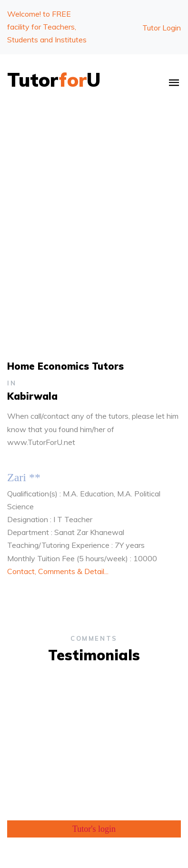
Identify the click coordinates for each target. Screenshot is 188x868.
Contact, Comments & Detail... (58, 571)
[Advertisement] (94, 208)
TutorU (54, 80)
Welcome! (47, 27)
